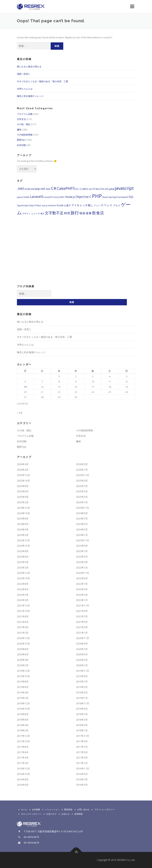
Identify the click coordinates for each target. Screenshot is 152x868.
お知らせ (63, 814)
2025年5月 (82, 491)
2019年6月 (23, 687)
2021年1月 (82, 633)
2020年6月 (23, 655)
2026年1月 (82, 470)
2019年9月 (82, 676)
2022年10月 (23, 578)
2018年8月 (23, 714)
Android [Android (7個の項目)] (29, 189)
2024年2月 (23, 535)
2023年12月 (23, 540)
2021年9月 (82, 611)
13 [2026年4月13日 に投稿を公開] (25, 387)
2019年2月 (23, 698)
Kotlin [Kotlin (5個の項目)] (27, 197)
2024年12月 (23, 508)
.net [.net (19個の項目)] (20, 188)
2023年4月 (23, 562)
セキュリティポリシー (29, 814)
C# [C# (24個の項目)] (54, 188)
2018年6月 (23, 720)
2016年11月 (83, 769)
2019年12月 (23, 671)
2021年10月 (23, 611)
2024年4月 (23, 530)
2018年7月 (82, 714)
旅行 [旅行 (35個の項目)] (75, 213)
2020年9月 (82, 644)
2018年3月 (82, 725)
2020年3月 (82, 660)
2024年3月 (82, 530)
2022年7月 (82, 584)
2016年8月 (23, 779)
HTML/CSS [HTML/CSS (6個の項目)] (98, 189)
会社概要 (34, 810)
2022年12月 (23, 573)
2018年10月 (23, 709)
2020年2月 (23, 665)
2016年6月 (23, 785)
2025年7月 (82, 486)
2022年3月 (82, 595)
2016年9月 (82, 774)
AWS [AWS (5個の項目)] (48, 189)
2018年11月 (83, 703)
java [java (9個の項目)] (112, 189)
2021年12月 (23, 606)
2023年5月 (82, 557)
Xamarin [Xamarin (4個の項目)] (52, 205)
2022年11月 (83, 573)
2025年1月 (82, 502)
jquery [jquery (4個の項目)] (20, 197)
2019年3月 (82, 693)
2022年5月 (82, 589)
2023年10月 (23, 546)
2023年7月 (82, 551)
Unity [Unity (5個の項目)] (31, 205)
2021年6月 (23, 622)
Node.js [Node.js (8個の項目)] (70, 197)
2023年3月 (82, 562)
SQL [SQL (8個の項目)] (131, 197)
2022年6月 (23, 589)
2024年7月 (82, 519)
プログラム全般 (25, 114)
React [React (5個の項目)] (105, 197)
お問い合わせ (81, 810)
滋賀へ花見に (24, 74)
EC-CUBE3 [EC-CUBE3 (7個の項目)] (82, 189)
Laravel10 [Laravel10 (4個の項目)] (49, 197)
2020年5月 (82, 655)
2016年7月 (82, 779)
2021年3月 (82, 627)
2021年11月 (83, 606)
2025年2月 (23, 502)
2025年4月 (23, 497)
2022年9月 (82, 578)
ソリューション (50, 810)
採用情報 (76, 814)
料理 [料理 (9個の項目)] (67, 213)
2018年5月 (82, 720)
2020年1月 (82, 665)
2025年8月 (23, 486)
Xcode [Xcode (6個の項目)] (60, 205)
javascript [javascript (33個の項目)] (124, 188)
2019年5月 (82, 687)
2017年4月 (23, 758)
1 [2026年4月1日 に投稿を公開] (59, 377)
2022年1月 (82, 600)
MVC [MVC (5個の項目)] (62, 197)
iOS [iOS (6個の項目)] (107, 189)
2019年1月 (82, 698)
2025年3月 (82, 497)
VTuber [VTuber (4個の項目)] (38, 205)
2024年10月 (23, 513)
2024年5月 (82, 524)
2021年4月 (23, 627)
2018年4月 (23, 725)
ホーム (22, 810)
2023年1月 (82, 568)
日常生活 (21, 119)
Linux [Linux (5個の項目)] (57, 197)
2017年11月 (83, 736)
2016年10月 (23, 774)
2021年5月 (82, 622)
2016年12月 (23, 769)
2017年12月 (23, 736)
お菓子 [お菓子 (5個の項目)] (67, 205)
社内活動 (21, 145)
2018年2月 (23, 731)
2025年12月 (23, 475)
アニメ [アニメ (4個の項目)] (97, 205)
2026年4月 (23, 464)
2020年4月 (23, 660)
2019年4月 (23, 693)
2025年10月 (23, 481)
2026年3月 (82, 464)
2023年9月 (82, 546)
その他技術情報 (25, 135)
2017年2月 (23, 763)
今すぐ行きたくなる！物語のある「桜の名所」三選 (42, 81)
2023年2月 (23, 568)
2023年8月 (23, 551)
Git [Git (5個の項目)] (90, 189)
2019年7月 (82, 682)
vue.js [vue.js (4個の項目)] (45, 205)
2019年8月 (23, 682)
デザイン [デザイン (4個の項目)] (27, 213)
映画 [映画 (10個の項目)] (82, 213)
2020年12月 (23, 638)
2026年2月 (23, 470)
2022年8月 (23, 584)
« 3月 (20, 413)
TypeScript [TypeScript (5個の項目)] (22, 205)
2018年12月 (23, 703)
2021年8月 (23, 617)
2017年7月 (82, 747)
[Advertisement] (76, 254)
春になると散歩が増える (29, 66)
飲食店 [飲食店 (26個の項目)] (98, 213)
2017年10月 (23, 741)
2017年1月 (82, 763)
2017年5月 (82, 752)
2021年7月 (82, 617)
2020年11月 (83, 638)
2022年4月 (23, 595)
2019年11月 (83, 671)
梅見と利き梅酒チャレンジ (30, 96)
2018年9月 (82, 709)
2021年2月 (23, 633)
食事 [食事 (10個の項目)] (89, 213)
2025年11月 (83, 475)
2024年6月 (23, 524)
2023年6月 (23, 557)
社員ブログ (49, 814)
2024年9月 (82, 513)
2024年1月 (82, 535)
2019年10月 (23, 676)
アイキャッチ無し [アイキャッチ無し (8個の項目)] (82, 205)
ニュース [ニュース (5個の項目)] (36, 213)
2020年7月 (82, 649)
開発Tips (21, 140)
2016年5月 (82, 785)
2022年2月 (23, 600)
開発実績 (66, 810)
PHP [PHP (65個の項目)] (97, 196)
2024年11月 (83, 508)
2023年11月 (83, 540)
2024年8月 (23, 519)
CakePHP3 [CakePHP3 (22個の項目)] (66, 188)
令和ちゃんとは (25, 89)
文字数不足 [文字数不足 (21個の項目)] (54, 213)
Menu (132, 6)
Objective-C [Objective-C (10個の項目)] (83, 197)
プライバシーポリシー (102, 810)
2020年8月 (23, 649)
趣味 (19, 130)
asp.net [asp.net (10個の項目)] (40, 189)
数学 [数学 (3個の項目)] (42, 214)
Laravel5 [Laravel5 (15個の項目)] (37, 197)
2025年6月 (23, 491)
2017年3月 (82, 758)
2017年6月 (23, 752)
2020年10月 (23, 644)
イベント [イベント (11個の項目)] (107, 205)
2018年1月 (82, 731)
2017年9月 (82, 741)
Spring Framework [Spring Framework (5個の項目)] (118, 197)
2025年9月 (82, 481)
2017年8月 (23, 747)
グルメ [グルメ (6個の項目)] (117, 205)
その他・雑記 (24, 124)
